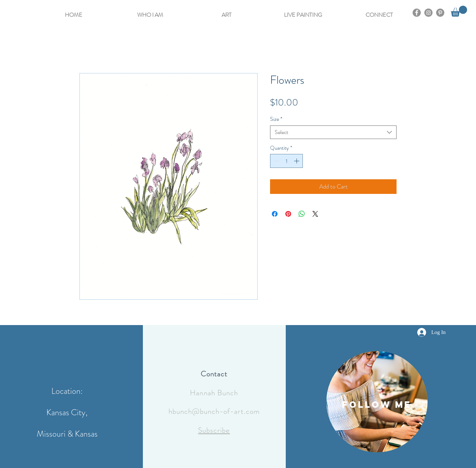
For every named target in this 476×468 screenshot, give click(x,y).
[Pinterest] (440, 13)
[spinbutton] (287, 161)
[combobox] (333, 132)
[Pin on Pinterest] (288, 214)
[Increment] (297, 161)
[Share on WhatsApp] (302, 214)
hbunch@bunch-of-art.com (214, 411)
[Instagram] (428, 13)
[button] (150, 12)
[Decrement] (276, 161)
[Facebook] (417, 13)
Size (276, 119)
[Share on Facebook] (275, 214)
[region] (377, 402)
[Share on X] (315, 214)
